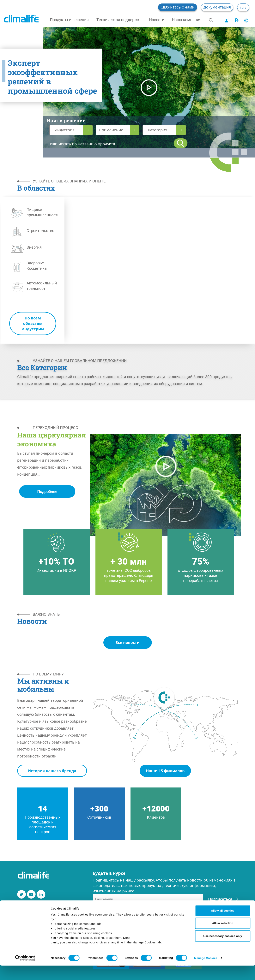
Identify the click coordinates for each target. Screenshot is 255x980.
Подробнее (47, 491)
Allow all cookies (223, 925)
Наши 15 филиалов (165, 771)
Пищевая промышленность (43, 212)
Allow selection (223, 938)
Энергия (34, 247)
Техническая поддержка (119, 20)
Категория (158, 130)
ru (242, 7)
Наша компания (187, 20)
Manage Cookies (206, 972)
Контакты (27, 908)
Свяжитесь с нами (178, 7)
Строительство (40, 230)
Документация (217, 7)
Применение (111, 130)
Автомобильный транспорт (42, 286)
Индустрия (64, 130)
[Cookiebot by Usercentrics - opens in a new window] (25, 972)
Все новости (127, 642)
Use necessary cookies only (223, 950)
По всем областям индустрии (33, 323)
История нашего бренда (52, 771)
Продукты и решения (69, 20)
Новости (157, 20)
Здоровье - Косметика (37, 265)
